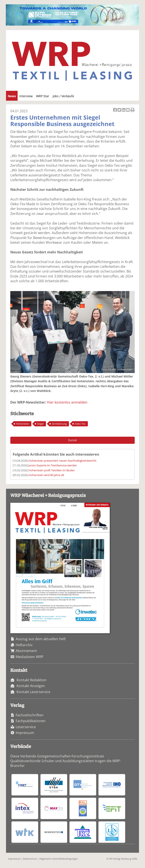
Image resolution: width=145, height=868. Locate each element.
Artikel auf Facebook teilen (115, 110)
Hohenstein (23, 424)
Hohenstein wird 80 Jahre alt (46, 475)
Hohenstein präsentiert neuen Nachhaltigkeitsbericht (62, 461)
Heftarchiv (24, 645)
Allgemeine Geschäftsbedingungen (59, 859)
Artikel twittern (120, 110)
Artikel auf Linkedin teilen (124, 110)
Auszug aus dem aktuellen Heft (41, 639)
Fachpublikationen (31, 721)
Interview (26, 96)
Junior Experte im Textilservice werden (53, 465)
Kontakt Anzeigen (31, 686)
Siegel (40, 424)
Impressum (25, 733)
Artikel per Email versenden (128, 110)
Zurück (72, 440)
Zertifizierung (59, 424)
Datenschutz (30, 859)
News (12, 96)
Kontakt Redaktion (31, 680)
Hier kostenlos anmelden (67, 402)
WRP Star (43, 96)
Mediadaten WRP (30, 657)
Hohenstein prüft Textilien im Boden (52, 470)
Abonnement (26, 651)
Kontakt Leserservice (33, 692)
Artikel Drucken (133, 110)
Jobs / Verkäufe (63, 96)
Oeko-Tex (80, 424)
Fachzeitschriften (30, 715)
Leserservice (26, 727)
